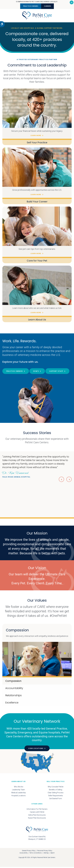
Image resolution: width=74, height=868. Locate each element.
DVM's (36, 372)
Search (52, 854)
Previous (61, 480)
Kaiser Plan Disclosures (37, 819)
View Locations (36, 750)
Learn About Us (37, 321)
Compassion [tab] (13, 682)
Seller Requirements (55, 797)
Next (69, 480)
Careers (49, 6)
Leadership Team (18, 791)
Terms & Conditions (36, 854)
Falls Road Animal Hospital (16, 475)
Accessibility (24, 854)
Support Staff (56, 372)
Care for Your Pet (37, 262)
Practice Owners (29, 6)
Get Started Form (56, 800)
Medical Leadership (19, 794)
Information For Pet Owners (37, 810)
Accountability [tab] (14, 689)
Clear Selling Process (56, 794)
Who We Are (19, 788)
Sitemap (46, 854)
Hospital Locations (18, 797)
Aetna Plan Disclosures (37, 816)
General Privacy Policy (29, 852)
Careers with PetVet (37, 813)
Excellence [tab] (12, 704)
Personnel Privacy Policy (45, 852)
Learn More (36, 137)
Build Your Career (37, 203)
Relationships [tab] (13, 696)
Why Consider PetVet (56, 788)
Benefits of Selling (56, 791)
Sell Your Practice (37, 144)
